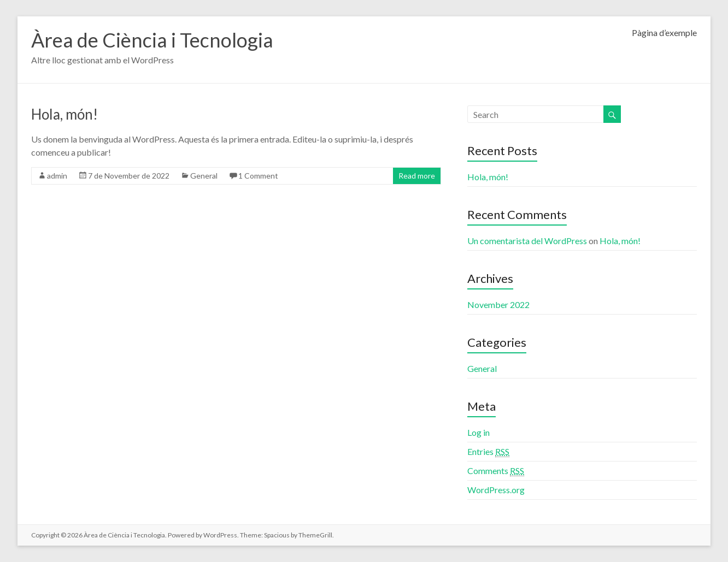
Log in (479, 432)
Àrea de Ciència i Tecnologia (152, 40)
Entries (488, 452)
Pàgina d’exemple (664, 32)
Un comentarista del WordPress (527, 241)
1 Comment (258, 176)
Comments (496, 471)
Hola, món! (64, 114)
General (204, 176)
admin (57, 176)
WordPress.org (496, 490)
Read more (417, 176)
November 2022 (498, 304)
